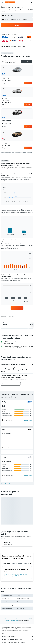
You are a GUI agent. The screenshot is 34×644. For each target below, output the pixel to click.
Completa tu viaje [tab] (17, 563)
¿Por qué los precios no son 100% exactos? (18, 642)
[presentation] (25, 7)
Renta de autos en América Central (23, 619)
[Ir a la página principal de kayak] (10, 2)
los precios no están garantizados (9, 632)
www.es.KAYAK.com (6, 619)
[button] (3, 2)
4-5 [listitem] (9, 81)
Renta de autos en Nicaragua (12, 620)
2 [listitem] (6, 102)
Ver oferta (28, 83)
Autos (13, 619)
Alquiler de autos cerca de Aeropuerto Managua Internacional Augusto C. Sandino (16, 575)
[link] (17, 308)
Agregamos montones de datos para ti (18, 639)
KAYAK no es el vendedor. (18, 636)
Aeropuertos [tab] (7, 563)
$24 (23, 7)
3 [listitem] (6, 81)
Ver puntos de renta (28, 420)
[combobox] (9, 11)
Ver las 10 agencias (6, 484)
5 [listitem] (3, 81)
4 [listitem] (3, 124)
